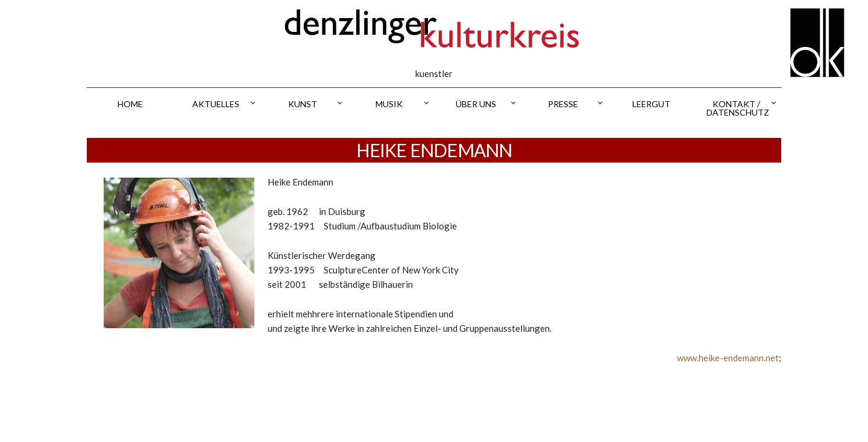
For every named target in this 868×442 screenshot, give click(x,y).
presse (563, 104)
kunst (303, 104)
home (130, 104)
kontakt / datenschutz (738, 108)
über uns (476, 104)
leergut (651, 104)
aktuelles (216, 104)
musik (389, 104)
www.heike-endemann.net (728, 358)
